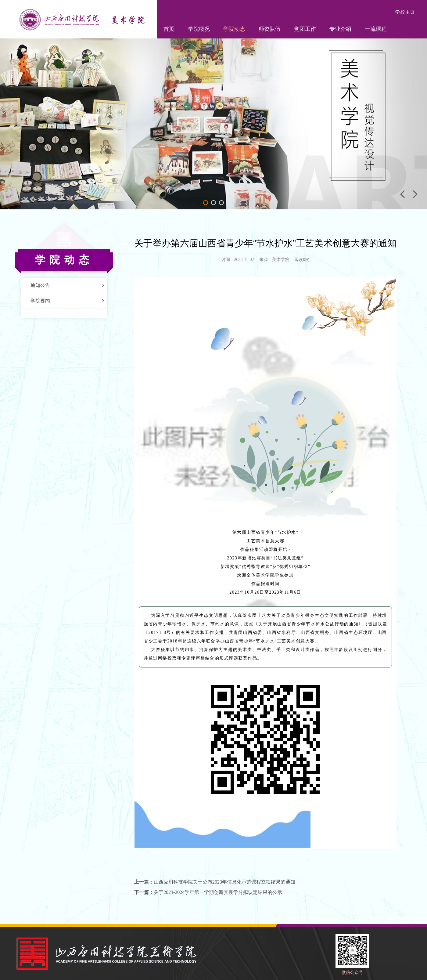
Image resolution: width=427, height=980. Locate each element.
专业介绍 (340, 29)
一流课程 (376, 29)
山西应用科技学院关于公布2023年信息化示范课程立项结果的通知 (224, 882)
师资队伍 (270, 29)
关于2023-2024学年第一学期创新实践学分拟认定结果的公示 (218, 892)
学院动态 (234, 29)
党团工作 (305, 29)
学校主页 (405, 12)
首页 (169, 29)
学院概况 (199, 29)
